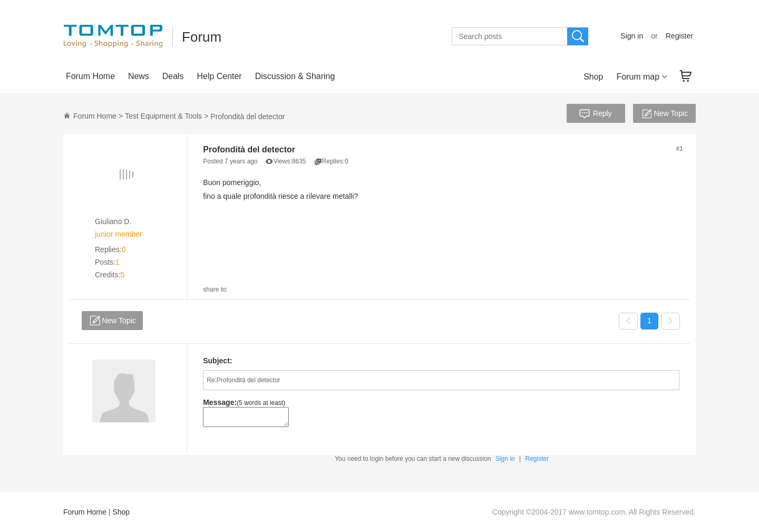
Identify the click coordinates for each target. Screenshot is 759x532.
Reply (595, 114)
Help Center (220, 76)
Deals (173, 76)
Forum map (638, 77)
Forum (202, 37)
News (139, 76)
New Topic (664, 114)
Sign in (632, 36)
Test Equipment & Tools (163, 116)
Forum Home (90, 76)
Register (679, 36)
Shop (593, 77)
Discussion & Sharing (295, 76)
